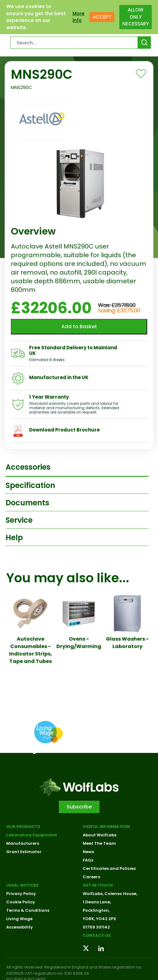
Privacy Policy (21, 894)
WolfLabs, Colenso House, (110, 894)
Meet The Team (99, 843)
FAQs (88, 860)
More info (79, 17)
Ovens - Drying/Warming (79, 643)
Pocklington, (96, 910)
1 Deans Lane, (97, 902)
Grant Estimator (24, 852)
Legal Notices (22, 885)
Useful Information (106, 827)
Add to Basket (79, 327)
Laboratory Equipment (32, 835)
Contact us (97, 935)
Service (19, 520)
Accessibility (20, 927)
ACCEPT (102, 17)
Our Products (23, 827)
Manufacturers (23, 843)
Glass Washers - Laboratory (127, 643)
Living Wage (19, 919)
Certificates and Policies (109, 868)
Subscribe (79, 807)
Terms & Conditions (28, 910)
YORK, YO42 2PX (99, 919)
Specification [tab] (30, 485)
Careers (91, 877)
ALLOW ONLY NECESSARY (136, 17)
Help (14, 537)
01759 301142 (96, 927)
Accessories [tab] (28, 467)
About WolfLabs (100, 835)
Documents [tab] (27, 503)
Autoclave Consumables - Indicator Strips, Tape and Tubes (31, 650)
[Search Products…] (74, 43)
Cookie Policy (21, 902)
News (88, 852)
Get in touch (98, 885)
